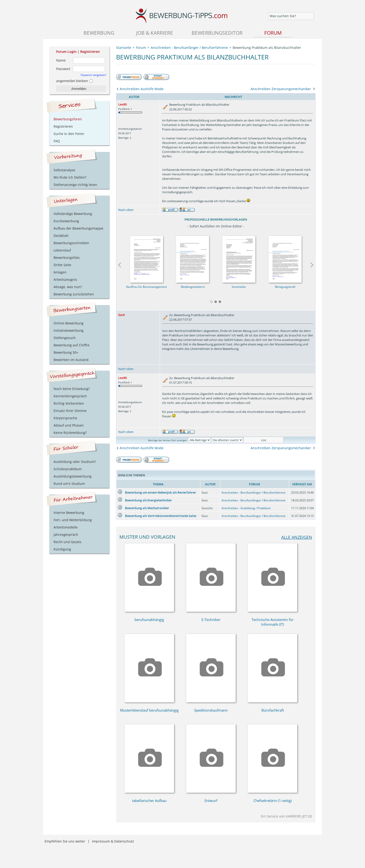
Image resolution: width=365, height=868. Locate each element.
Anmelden (79, 89)
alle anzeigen (297, 537)
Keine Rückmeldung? (70, 433)
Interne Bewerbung (69, 513)
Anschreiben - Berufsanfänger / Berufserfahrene (254, 493)
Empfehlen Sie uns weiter (65, 841)
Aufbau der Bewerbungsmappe (78, 228)
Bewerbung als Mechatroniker (147, 508)
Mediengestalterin (193, 287)
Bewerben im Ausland (71, 360)
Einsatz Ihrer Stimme (70, 411)
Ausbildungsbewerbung (73, 476)
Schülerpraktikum (68, 469)
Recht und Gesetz (67, 542)
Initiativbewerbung (69, 330)
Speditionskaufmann (211, 710)
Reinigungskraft (285, 287)
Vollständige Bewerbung (73, 214)
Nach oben (126, 210)
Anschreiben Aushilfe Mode (142, 89)
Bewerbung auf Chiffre (71, 345)
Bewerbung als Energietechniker (149, 500)
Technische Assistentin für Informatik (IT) (273, 622)
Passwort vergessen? (93, 75)
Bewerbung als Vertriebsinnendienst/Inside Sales (161, 516)
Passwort (63, 69)
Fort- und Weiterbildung (73, 520)
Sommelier (239, 287)
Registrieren (90, 52)
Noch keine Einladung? (72, 389)
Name (61, 60)
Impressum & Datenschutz (113, 841)
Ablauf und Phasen (69, 425)
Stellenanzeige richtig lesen (75, 185)
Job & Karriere (155, 33)
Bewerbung (99, 33)
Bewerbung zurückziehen (74, 294)
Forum (273, 33)
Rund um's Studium (69, 484)
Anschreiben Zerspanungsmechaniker (281, 89)
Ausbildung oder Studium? (75, 462)
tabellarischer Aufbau (149, 801)
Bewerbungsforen (68, 119)
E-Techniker (211, 620)
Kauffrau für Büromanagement (147, 287)
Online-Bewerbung (69, 323)
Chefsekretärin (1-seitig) (273, 801)
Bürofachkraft (273, 710)
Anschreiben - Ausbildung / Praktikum (246, 508)
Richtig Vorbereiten (69, 403)
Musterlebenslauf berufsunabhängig (149, 710)
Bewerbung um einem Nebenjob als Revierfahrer (161, 492)
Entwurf (211, 801)
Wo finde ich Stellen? (70, 177)
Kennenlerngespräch (70, 396)
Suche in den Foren (69, 134)
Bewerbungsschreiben (71, 243)
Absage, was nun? (68, 287)
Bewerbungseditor (217, 33)
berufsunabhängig (149, 620)
